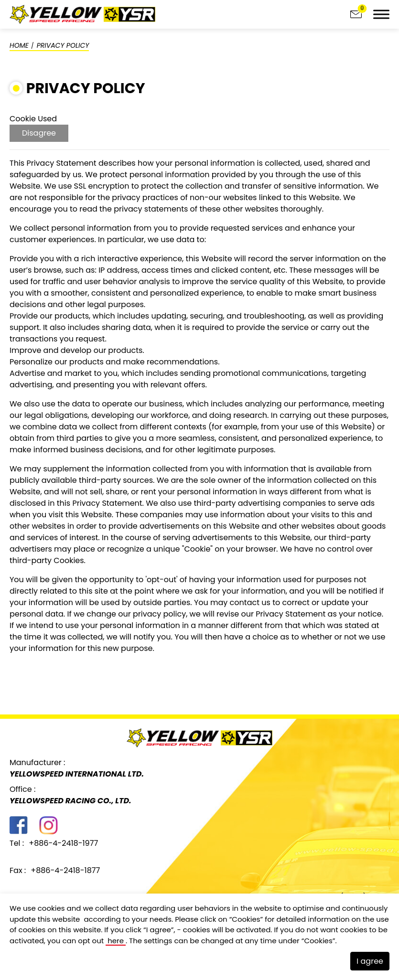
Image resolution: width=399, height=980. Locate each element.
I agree (370, 961)
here (116, 941)
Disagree (39, 133)
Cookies (246, 919)
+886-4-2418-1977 (63, 843)
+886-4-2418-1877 (65, 870)
